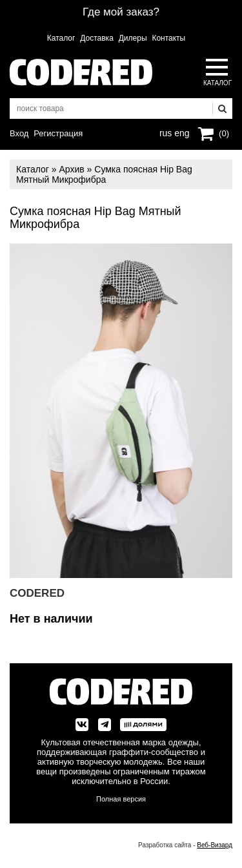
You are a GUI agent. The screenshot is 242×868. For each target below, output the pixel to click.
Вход (19, 133)
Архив (71, 169)
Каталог (61, 38)
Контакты (168, 38)
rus (166, 132)
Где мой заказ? (121, 12)
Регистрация (58, 133)
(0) (224, 133)
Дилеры (133, 38)
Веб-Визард (215, 845)
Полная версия (121, 799)
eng (181, 132)
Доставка (97, 38)
